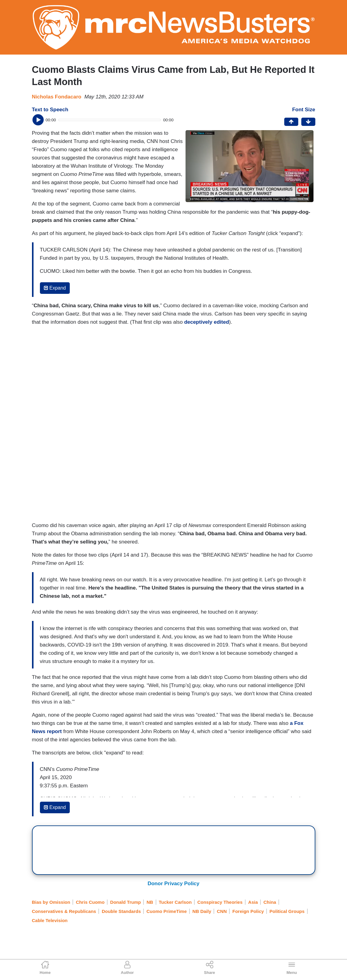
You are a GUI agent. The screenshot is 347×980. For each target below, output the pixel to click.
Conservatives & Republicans (64, 911)
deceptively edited (206, 322)
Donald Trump (126, 902)
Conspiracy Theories (220, 902)
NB (150, 902)
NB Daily (202, 911)
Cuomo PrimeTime (167, 911)
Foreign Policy (248, 911)
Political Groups (287, 911)
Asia (253, 902)
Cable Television (50, 920)
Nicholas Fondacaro (57, 97)
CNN (222, 911)
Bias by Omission (51, 902)
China (270, 902)
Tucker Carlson (175, 902)
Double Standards (121, 911)
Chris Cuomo (90, 902)
